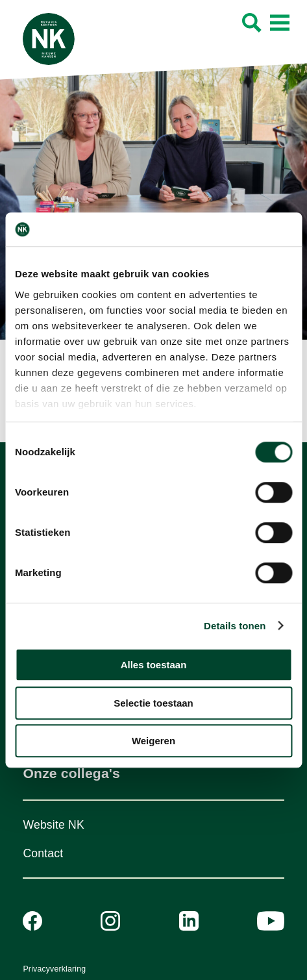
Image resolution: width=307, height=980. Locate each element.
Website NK (53, 825)
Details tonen (235, 626)
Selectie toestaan (153, 703)
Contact (43, 853)
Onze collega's (71, 773)
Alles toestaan (154, 665)
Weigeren (153, 741)
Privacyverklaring (54, 969)
